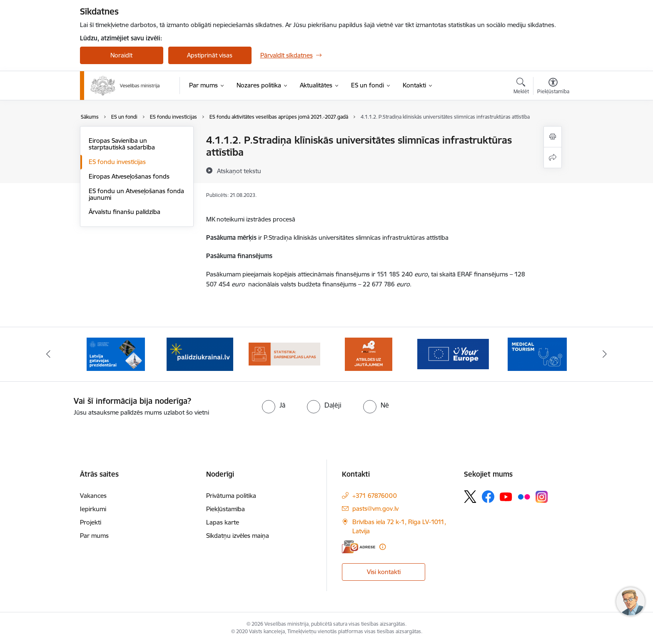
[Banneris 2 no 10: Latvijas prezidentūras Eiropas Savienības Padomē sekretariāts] (116, 354)
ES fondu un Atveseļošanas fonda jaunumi (136, 194)
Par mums (94, 536)
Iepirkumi (93, 509)
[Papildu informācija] (383, 547)
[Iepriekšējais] (48, 354)
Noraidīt (121, 55)
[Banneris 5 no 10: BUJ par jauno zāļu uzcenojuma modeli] (369, 354)
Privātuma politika (231, 496)
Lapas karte (223, 522)
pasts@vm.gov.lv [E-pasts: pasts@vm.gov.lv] (375, 508)
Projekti (91, 522)
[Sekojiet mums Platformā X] (470, 497)
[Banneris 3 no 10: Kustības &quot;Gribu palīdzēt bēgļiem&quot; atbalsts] (200, 354)
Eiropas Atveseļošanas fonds (129, 176)
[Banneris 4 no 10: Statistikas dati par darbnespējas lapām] (285, 354)
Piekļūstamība (226, 509)
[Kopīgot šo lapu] (553, 158)
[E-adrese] (359, 547)
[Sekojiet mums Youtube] (506, 496)
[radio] (274, 405)
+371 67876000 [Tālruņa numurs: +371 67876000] (375, 496)
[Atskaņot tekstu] (239, 171)
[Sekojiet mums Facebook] (488, 497)
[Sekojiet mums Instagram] (542, 497)
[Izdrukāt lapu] (553, 137)
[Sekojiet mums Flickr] (524, 496)
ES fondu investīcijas (117, 162)
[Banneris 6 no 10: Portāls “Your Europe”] (453, 354)
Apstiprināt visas (210, 55)
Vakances (93, 496)
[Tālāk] (605, 354)
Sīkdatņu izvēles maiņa (238, 536)
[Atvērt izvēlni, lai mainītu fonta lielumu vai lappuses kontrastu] (553, 87)
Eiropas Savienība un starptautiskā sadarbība (122, 144)
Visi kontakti (384, 572)
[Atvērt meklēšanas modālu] (521, 87)
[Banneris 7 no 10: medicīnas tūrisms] (537, 354)
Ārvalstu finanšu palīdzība (125, 212)
